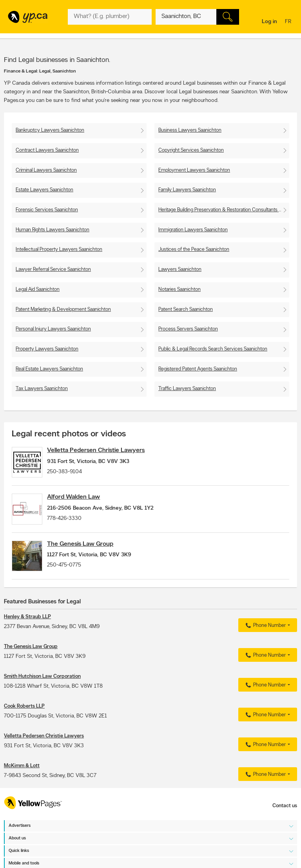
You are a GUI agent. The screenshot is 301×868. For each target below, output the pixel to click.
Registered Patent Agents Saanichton (198, 369)
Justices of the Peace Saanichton (194, 250)
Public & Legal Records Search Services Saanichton (213, 349)
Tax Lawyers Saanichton (42, 389)
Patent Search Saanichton (186, 310)
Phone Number (265, 639)
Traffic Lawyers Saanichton (187, 389)
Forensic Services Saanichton (47, 210)
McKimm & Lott (22, 780)
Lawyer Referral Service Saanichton (53, 270)
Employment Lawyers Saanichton (194, 170)
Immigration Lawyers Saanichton (193, 230)
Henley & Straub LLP (27, 631)
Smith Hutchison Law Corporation (42, 690)
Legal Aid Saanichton (38, 290)
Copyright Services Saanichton (191, 150)
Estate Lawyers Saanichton (44, 190)
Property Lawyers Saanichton (47, 349)
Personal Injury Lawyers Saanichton (53, 329)
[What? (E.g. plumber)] (110, 17)
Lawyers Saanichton (180, 270)
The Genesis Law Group (88, 553)
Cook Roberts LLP (24, 720)
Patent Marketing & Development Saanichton (63, 310)
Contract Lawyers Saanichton (47, 150)
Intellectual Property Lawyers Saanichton (59, 250)
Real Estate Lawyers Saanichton (49, 369)
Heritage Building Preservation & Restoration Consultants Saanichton (224, 210)
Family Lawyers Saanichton (187, 190)
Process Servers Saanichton (188, 329)
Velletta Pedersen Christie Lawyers (104, 450)
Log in (269, 22)
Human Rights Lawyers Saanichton (53, 230)
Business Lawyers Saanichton (190, 130)
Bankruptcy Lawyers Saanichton (50, 130)
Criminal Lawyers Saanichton (46, 170)
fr (289, 22)
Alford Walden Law (81, 502)
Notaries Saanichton (180, 290)
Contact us (285, 820)
